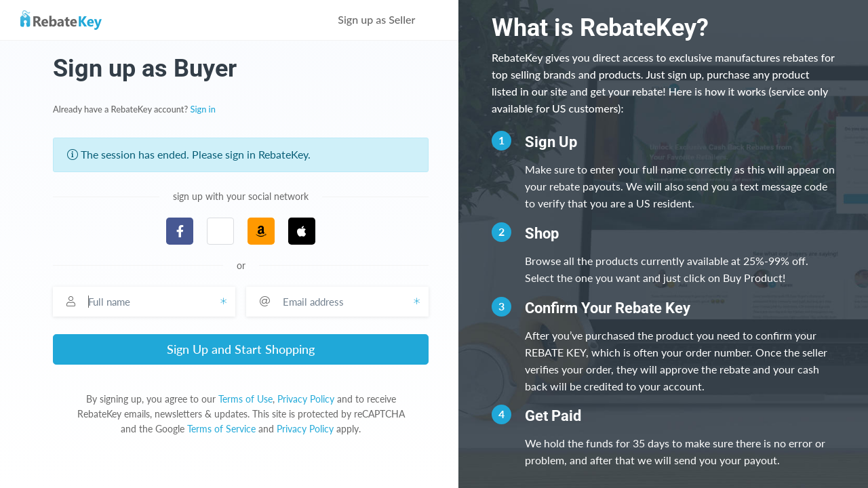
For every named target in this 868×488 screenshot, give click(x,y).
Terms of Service (221, 429)
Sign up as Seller (386, 19)
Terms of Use (245, 399)
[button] (220, 231)
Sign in (203, 109)
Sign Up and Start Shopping (241, 349)
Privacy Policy (306, 399)
